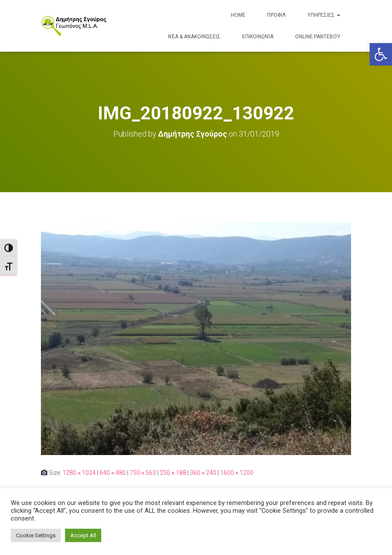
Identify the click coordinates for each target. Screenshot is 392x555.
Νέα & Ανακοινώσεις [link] (194, 37)
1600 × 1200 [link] (237, 472)
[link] (381, 54)
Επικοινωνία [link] (258, 37)
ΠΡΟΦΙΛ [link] (277, 15)
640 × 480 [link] (113, 472)
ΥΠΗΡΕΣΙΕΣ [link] (324, 15)
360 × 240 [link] (203, 472)
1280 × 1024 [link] (79, 472)
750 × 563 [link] (143, 472)
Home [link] (238, 15)
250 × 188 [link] (173, 472)
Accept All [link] (83, 535)
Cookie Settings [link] (36, 535)
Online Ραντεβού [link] (318, 37)
